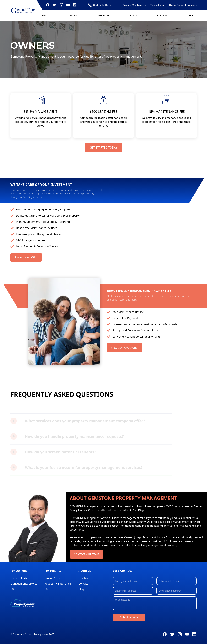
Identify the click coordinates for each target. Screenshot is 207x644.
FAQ (13, 589)
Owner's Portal (19, 578)
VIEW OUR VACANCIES (124, 348)
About (133, 15)
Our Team (84, 578)
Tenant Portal (158, 5)
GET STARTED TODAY (103, 147)
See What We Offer (26, 257)
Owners (73, 15)
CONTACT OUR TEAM (87, 554)
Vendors (192, 5)
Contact (192, 15)
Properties (104, 15)
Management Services (24, 584)
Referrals (162, 15)
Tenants (44, 15)
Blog (81, 589)
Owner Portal (176, 5)
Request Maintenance (134, 5)
